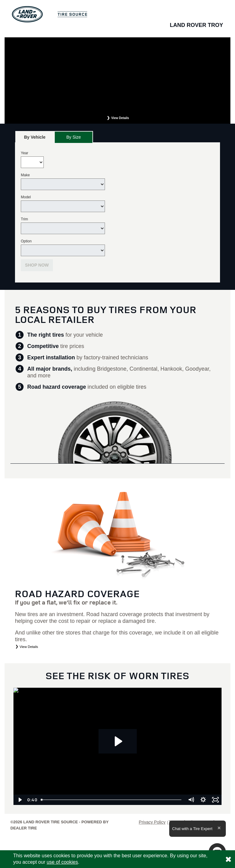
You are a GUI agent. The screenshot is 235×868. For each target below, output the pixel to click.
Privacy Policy (152, 822)
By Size (74, 137)
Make (25, 175)
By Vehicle (35, 139)
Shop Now (37, 265)
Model (26, 197)
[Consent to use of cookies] (228, 859)
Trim (24, 219)
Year (24, 153)
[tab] (35, 137)
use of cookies (62, 862)
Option (26, 241)
